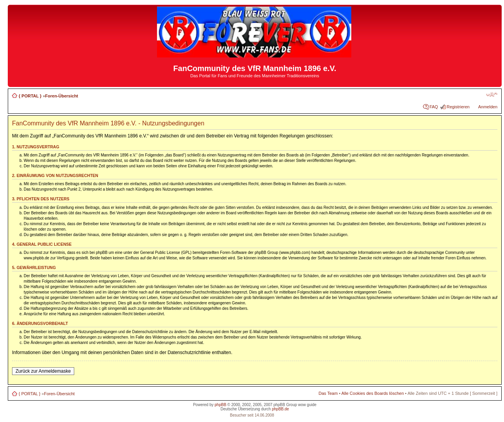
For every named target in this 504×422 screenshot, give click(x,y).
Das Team (328, 393)
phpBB (220, 405)
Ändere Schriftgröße (492, 94)
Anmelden (488, 107)
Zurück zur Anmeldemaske (43, 371)
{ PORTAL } (30, 96)
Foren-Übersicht (62, 96)
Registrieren (458, 107)
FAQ (434, 107)
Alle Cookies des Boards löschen (372, 393)
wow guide (307, 405)
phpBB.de (281, 409)
